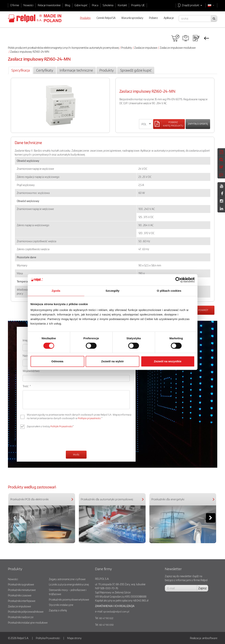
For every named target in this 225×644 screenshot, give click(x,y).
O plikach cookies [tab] (169, 291)
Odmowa (57, 361)
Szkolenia (108, 5)
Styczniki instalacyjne (61, 605)
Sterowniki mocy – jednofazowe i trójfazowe (68, 592)
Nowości (28, 5)
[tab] (21, 70)
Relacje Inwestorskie (49, 5)
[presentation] (51, 440)
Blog (68, 5)
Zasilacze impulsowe (146, 48)
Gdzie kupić (81, 5)
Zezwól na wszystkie (168, 361)
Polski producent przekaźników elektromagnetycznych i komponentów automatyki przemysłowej (63, 48)
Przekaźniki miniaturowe (22, 590)
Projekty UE (138, 5)
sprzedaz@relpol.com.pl (116, 612)
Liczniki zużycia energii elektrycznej (69, 584)
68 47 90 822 (106, 618)
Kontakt (122, 5)
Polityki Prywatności (61, 426)
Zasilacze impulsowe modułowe (178, 48)
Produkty (126, 48)
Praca (95, 5)
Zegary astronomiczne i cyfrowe (67, 579)
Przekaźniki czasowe (20, 595)
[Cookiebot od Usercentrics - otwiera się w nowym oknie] (178, 280)
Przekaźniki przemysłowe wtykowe (69, 599)
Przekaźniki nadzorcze (21, 617)
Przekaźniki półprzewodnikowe (26, 612)
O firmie (15, 5)
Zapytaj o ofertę (198, 124)
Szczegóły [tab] (113, 291)
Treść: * (27, 386)
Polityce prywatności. (90, 418)
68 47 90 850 (106, 625)
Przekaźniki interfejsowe (22, 601)
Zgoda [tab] (56, 291)
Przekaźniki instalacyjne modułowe (28, 622)
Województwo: (31, 371)
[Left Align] (169, 124)
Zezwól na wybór (112, 361)
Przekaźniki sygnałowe (21, 584)
